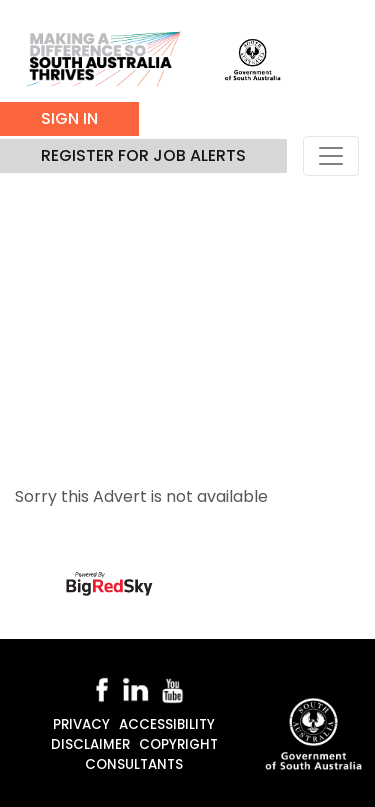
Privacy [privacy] (81, 724)
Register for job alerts (143, 155)
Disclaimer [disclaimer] (90, 744)
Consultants (134, 764)
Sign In (69, 118)
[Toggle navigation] (331, 156)
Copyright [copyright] (178, 744)
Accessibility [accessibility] (167, 724)
